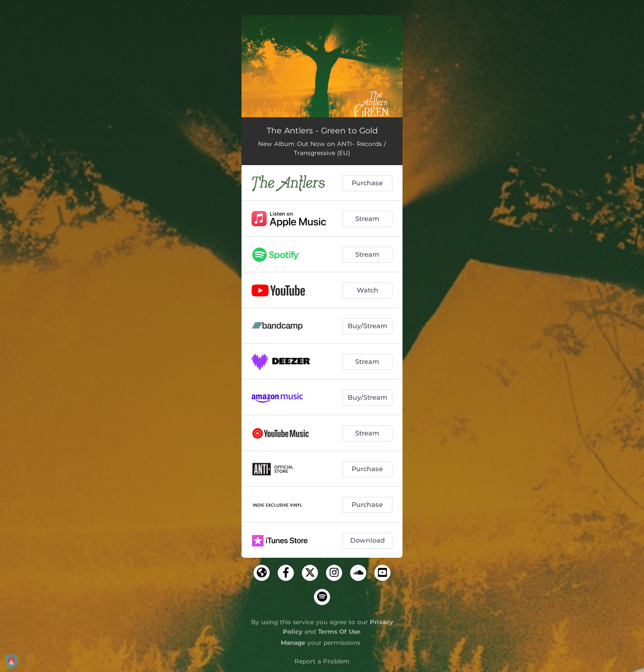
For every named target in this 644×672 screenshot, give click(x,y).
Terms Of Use (339, 631)
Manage (293, 643)
